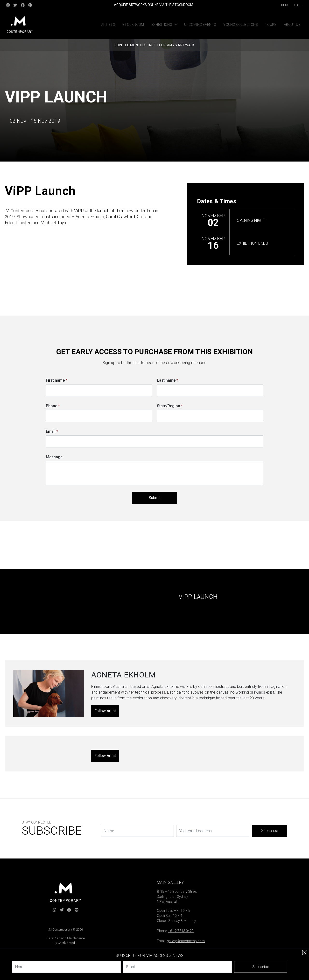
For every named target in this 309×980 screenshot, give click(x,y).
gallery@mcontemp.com (186, 941)
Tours (271, 25)
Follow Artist (105, 711)
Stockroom (133, 25)
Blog (285, 5)
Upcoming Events (200, 25)
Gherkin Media (68, 943)
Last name (168, 380)
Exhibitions (164, 25)
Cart (298, 5)
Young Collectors (241, 25)
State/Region (170, 406)
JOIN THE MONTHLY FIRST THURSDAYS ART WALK (154, 45)
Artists (108, 25)
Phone (53, 406)
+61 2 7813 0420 (181, 931)
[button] (305, 953)
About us (292, 25)
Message (54, 457)
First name (57, 380)
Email (52, 431)
